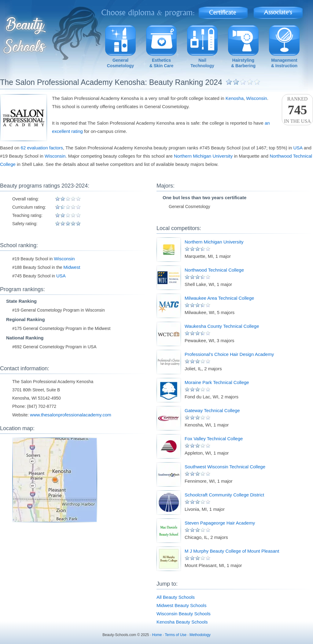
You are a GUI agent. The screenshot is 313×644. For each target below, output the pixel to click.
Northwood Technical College (214, 270)
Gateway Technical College (212, 410)
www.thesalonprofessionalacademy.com (71, 415)
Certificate (223, 11)
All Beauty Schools (176, 597)
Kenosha (235, 98)
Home (157, 635)
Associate (278, 11)
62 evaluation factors (42, 148)
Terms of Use (176, 635)
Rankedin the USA (297, 110)
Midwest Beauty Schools (181, 605)
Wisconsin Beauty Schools (184, 614)
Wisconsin (256, 98)
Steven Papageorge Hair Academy (220, 523)
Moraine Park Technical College (217, 382)
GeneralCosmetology (121, 63)
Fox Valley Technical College (214, 439)
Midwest (72, 267)
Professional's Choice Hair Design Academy (229, 354)
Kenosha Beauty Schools (182, 622)
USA (298, 148)
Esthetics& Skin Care (162, 63)
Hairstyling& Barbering (243, 63)
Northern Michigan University (203, 156)
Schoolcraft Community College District (224, 495)
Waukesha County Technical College (222, 326)
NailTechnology (202, 63)
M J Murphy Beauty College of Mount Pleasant (232, 551)
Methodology (200, 635)
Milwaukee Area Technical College (219, 298)
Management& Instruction (284, 63)
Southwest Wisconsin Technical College (225, 467)
